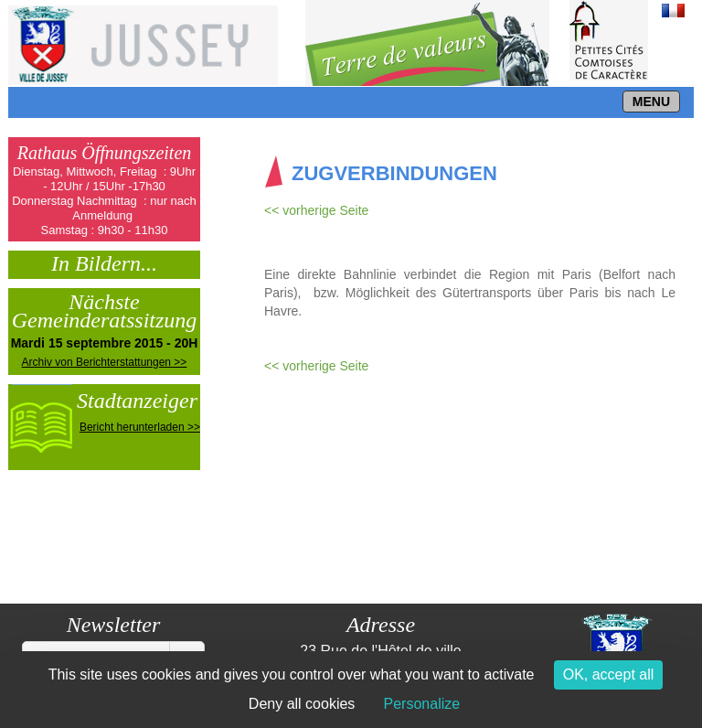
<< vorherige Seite (316, 210)
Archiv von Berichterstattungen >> (105, 362)
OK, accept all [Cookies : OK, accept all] (609, 674)
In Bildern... (104, 262)
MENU (651, 102)
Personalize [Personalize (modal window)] (422, 704)
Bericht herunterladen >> (140, 427)
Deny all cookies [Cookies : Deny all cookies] (302, 704)
